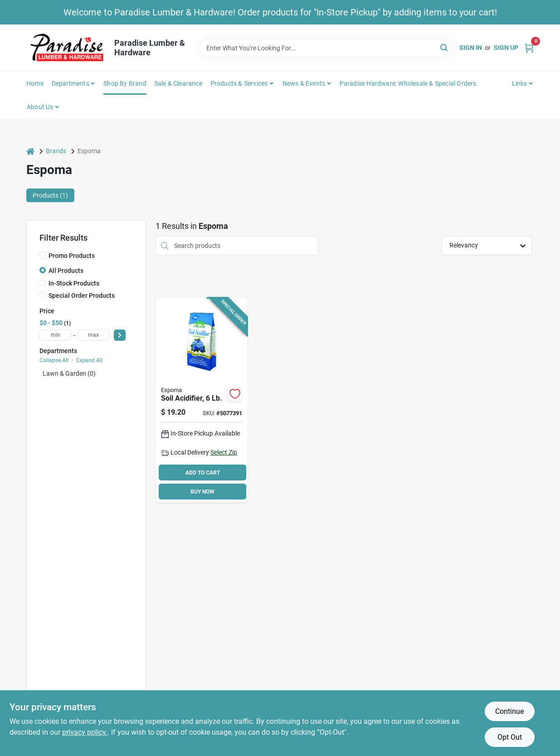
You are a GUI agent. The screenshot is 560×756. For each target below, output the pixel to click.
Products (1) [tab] (50, 195)
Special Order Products (82, 296)
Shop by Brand (125, 83)
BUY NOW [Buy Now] (202, 492)
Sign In (471, 48)
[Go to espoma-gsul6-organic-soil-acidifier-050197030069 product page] (202, 400)
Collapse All (54, 360)
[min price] (55, 335)
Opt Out (510, 737)
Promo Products (72, 256)
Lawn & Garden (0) (69, 373)
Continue (509, 711)
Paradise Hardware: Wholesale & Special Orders (408, 83)
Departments (71, 83)
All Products (66, 271)
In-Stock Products (74, 283)
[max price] (93, 335)
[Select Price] (120, 335)
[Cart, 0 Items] (529, 48)
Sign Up (506, 48)
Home (35, 83)
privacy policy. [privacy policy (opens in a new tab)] (85, 732)
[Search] (445, 47)
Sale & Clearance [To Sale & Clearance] (178, 83)
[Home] (30, 151)
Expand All (89, 360)
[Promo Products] (43, 255)
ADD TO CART (203, 473)
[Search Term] (326, 48)
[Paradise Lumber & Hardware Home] (67, 48)
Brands (56, 151)
